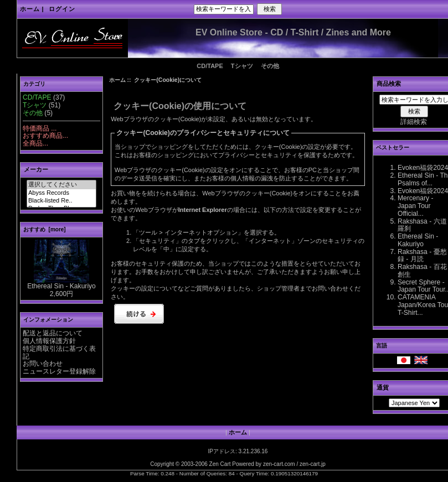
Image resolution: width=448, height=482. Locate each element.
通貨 (383, 387)
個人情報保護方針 (49, 341)
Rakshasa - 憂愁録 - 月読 (422, 256)
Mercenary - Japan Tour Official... (416, 206)
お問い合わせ (43, 364)
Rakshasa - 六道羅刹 (422, 225)
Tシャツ (242, 66)
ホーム (30, 9)
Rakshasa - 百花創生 (422, 271)
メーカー (36, 169)
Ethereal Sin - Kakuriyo (61, 283)
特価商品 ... (40, 128)
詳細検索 (414, 122)
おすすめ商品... (45, 136)
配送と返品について (53, 333)
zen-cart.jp (313, 464)
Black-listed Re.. (61, 201)
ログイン (62, 9)
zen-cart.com (279, 464)
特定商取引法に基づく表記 (59, 353)
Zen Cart (220, 464)
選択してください (61, 185)
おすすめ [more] (45, 229)
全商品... (35, 143)
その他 (270, 66)
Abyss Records (61, 193)
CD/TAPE (210, 66)
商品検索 (389, 84)
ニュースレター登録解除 (59, 371)
